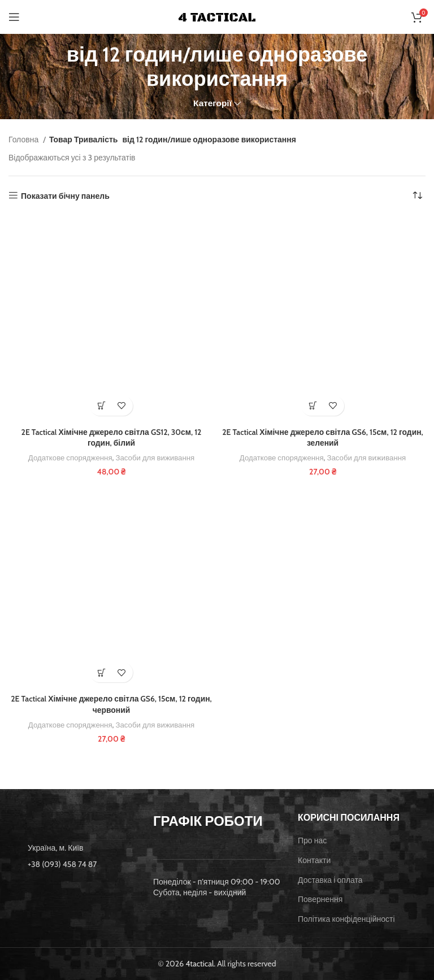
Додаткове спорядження (70, 458)
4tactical (199, 964)
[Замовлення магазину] (417, 196)
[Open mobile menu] (14, 17)
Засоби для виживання (155, 458)
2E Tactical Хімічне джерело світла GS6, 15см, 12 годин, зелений (323, 438)
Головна (24, 140)
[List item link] (72, 864)
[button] (101, 406)
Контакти (314, 860)
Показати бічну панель (65, 196)
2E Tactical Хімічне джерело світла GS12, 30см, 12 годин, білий (111, 438)
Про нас (312, 840)
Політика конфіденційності (346, 919)
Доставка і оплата (330, 880)
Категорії (212, 103)
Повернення (320, 899)
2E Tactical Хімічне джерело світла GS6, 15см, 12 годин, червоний (112, 704)
